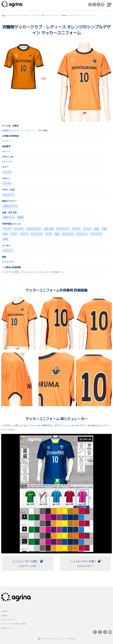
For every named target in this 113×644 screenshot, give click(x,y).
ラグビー (77, 228)
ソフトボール (37, 233)
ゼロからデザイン (85, 561)
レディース (8, 249)
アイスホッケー (63, 228)
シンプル (8, 183)
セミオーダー (9, 194)
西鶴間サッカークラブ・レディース (19, 130)
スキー (14, 233)
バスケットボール (34, 228)
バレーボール (97, 233)
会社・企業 (49, 228)
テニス (49, 233)
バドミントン (83, 233)
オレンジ (8, 172)
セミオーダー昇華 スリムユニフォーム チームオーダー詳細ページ (33, 271)
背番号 (21, 217)
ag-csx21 (7, 161)
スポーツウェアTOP (11, 16)
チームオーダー (25, 16)
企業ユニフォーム (8, 626)
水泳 (6, 233)
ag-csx (6, 151)
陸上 (57, 233)
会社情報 (4, 609)
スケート (25, 233)
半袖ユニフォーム (11, 206)
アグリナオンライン (8, 618)
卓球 (105, 228)
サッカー (6, 141)
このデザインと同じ (28, 561)
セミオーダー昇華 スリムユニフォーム (46, 16)
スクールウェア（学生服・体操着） (14, 622)
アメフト (88, 228)
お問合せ (4, 614)
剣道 (97, 228)
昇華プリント (9, 217)
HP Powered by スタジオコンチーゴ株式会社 (58, 637)
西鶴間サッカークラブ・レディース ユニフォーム (78, 16)
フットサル (19, 228)
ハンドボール (68, 233)
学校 (6, 238)
